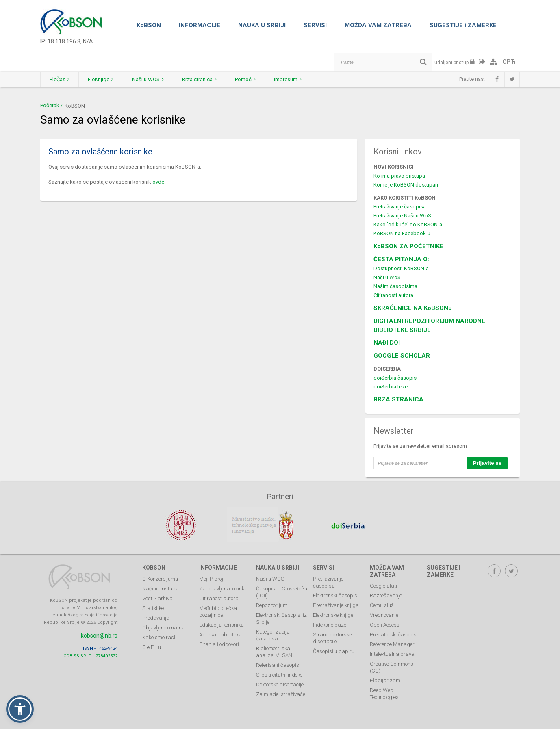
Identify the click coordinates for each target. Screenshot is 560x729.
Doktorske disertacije (280, 684)
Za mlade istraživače (281, 693)
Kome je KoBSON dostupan (406, 185)
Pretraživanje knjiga (336, 604)
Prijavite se (487, 463)
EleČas (61, 79)
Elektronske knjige (333, 614)
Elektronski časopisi (336, 595)
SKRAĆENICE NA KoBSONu (413, 308)
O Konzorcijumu (160, 578)
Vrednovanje (384, 614)
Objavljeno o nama (164, 627)
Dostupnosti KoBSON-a (401, 268)
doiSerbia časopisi (396, 378)
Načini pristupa (161, 588)
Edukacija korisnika (221, 624)
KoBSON (149, 25)
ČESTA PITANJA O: (401, 259)
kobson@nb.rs (99, 635)
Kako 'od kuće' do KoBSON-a (408, 225)
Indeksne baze (330, 624)
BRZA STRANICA (398, 399)
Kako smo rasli (159, 637)
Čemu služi (382, 604)
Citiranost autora (219, 598)
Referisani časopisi (278, 664)
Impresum (301, 79)
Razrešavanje (386, 595)
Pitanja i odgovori (219, 643)
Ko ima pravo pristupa (399, 176)
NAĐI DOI (387, 343)
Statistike (153, 607)
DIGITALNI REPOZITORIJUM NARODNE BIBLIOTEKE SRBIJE (429, 325)
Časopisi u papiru (334, 650)
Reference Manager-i (394, 643)
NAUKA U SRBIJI (262, 25)
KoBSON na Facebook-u (402, 233)
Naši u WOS (154, 79)
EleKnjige (104, 79)
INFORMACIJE (200, 25)
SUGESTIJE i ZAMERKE (463, 25)
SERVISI (315, 25)
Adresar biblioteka (220, 634)
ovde (158, 182)
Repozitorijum (272, 604)
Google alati (383, 585)
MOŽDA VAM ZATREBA (378, 25)
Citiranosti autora (393, 295)
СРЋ (509, 62)
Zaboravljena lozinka (223, 588)
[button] (20, 709)
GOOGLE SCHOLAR (402, 356)
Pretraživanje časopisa (400, 207)
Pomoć (256, 79)
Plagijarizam (385, 680)
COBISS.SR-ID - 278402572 (90, 655)
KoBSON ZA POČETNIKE (408, 246)
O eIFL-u (152, 646)
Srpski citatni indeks (279, 674)
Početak (50, 105)
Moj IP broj (211, 578)
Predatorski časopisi (394, 634)
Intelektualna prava (392, 653)
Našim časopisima (395, 286)
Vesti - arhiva (157, 598)
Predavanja (156, 617)
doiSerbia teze (391, 387)
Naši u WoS (387, 277)
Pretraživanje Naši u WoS (402, 216)
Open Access (385, 624)
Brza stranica (207, 79)
